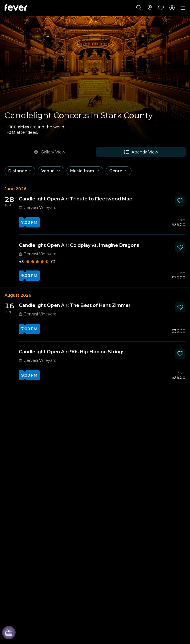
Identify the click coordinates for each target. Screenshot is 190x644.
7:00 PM (29, 222)
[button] (20, 171)
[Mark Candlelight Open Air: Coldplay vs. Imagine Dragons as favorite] (180, 247)
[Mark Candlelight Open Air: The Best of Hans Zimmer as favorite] (180, 307)
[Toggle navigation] (183, 8)
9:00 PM (29, 276)
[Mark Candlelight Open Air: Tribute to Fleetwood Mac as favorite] (180, 201)
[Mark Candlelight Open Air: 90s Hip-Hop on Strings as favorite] (180, 354)
